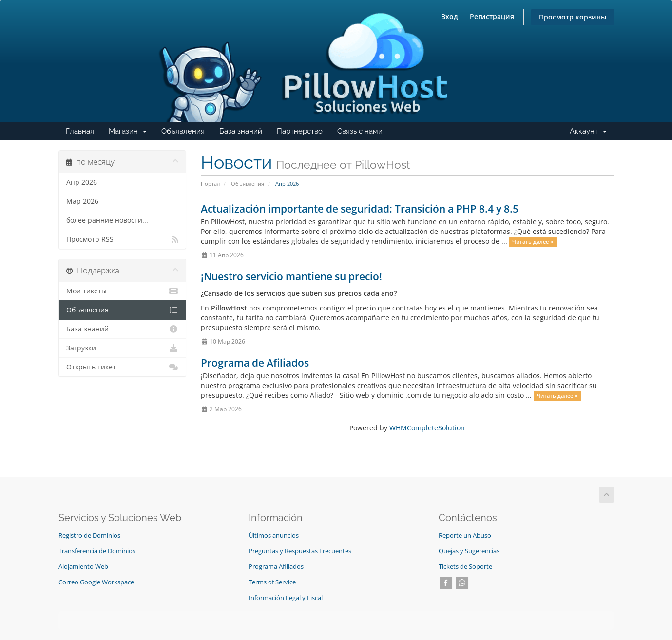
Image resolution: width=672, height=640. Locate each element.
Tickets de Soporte (465, 567)
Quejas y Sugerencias (469, 551)
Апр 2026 (82, 182)
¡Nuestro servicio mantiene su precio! (291, 276)
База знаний (241, 131)
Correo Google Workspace (96, 582)
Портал (210, 184)
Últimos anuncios (274, 535)
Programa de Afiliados (255, 363)
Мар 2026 (82, 201)
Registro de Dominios (89, 535)
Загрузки (123, 348)
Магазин (131, 134)
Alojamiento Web (83, 567)
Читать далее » (533, 242)
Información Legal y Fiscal (286, 598)
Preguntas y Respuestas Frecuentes (300, 551)
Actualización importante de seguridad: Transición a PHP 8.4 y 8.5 (360, 209)
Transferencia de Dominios (97, 551)
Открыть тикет (123, 367)
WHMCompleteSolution (427, 428)
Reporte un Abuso (465, 535)
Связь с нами (360, 131)
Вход (450, 16)
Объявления (183, 131)
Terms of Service (272, 582)
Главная (80, 131)
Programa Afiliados (276, 567)
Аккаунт (592, 134)
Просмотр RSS (123, 239)
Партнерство (300, 131)
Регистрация (492, 16)
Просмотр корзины (573, 17)
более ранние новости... (107, 220)
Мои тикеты (123, 291)
